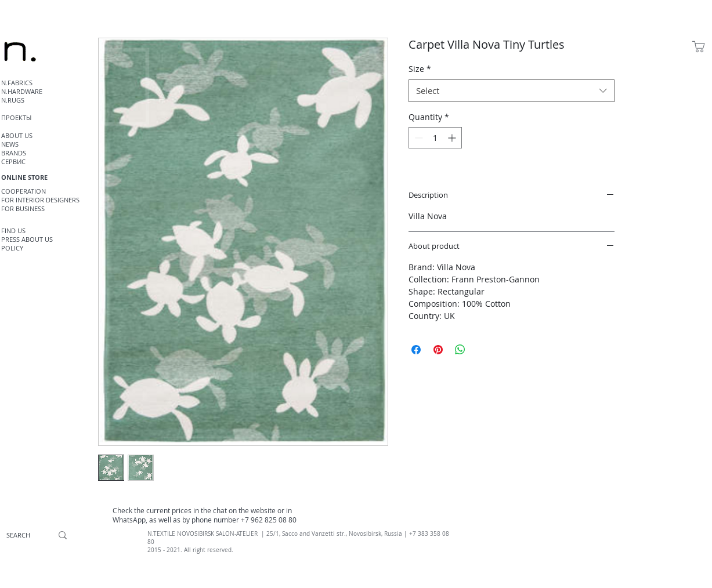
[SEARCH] (18, 535)
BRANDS (14, 153)
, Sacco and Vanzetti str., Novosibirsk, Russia (341, 534)
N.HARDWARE (22, 91)
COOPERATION (24, 191)
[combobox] (512, 91)
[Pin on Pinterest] (438, 350)
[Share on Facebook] (416, 350)
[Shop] (699, 46)
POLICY (12, 248)
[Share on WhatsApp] (460, 350)
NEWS (10, 144)
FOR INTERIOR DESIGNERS (40, 200)
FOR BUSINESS (23, 208)
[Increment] (453, 138)
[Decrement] (418, 138)
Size (420, 69)
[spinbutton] (435, 138)
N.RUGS (13, 100)
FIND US (13, 231)
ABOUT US (17, 135)
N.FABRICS (17, 83)
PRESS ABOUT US (27, 239)
